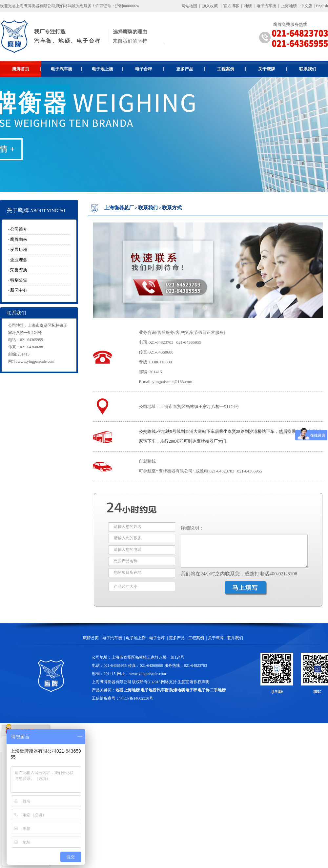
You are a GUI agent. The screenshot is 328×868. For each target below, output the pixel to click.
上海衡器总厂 (119, 208)
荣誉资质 (19, 270)
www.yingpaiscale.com (36, 361)
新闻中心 (19, 290)
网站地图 (189, 6)
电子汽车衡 (266, 6)
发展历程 (19, 250)
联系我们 (308, 69)
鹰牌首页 (27, 69)
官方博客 (231, 6)
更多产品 (191, 69)
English (322, 6)
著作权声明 (199, 682)
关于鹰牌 (273, 69)
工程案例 (232, 69)
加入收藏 (210, 6)
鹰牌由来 (19, 239)
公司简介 (19, 229)
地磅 (248, 6)
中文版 (306, 6)
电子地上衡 (107, 69)
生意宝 (183, 682)
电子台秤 (150, 69)
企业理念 (19, 260)
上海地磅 (288, 6)
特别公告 (19, 280)
